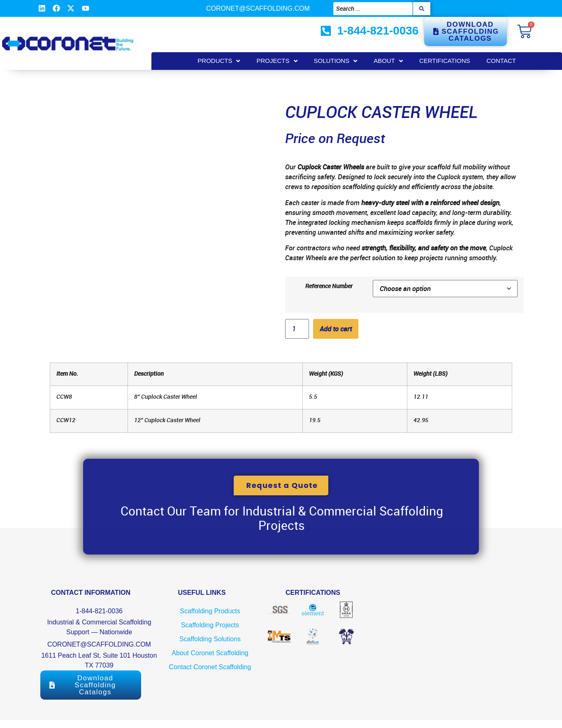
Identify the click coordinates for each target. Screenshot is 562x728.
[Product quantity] (297, 329)
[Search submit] (422, 9)
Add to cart (336, 329)
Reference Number (329, 286)
